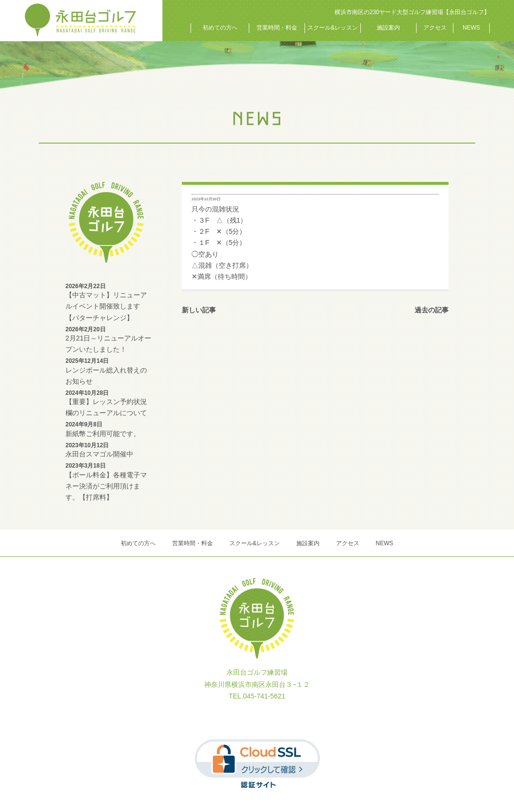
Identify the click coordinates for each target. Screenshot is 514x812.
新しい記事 (199, 310)
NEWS (471, 28)
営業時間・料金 (277, 28)
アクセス (435, 28)
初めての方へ (220, 28)
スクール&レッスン (333, 28)
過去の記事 (432, 310)
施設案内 (388, 28)
